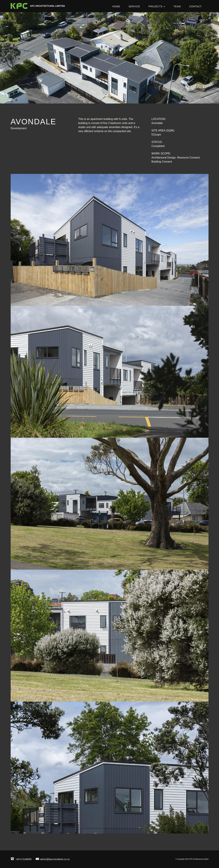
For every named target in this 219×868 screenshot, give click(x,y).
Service (134, 6)
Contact (195, 6)
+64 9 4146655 (21, 859)
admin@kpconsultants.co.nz (53, 859)
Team (177, 6)
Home (116, 6)
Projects (157, 6)
